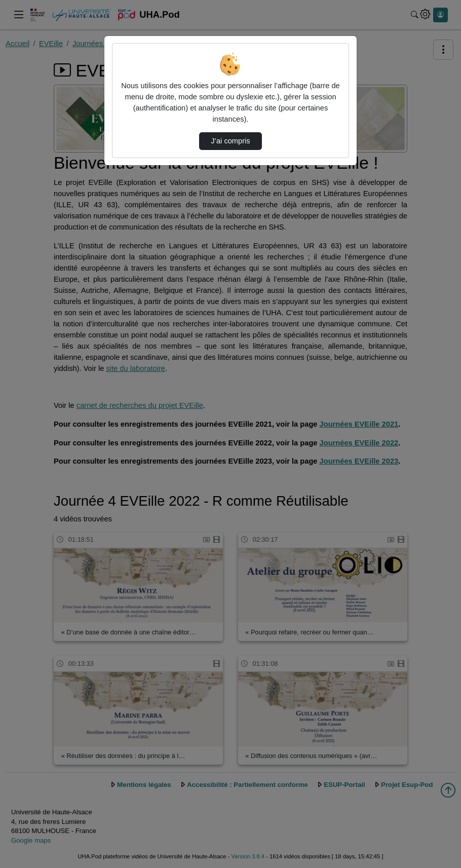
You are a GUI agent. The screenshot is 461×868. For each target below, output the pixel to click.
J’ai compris (230, 141)
